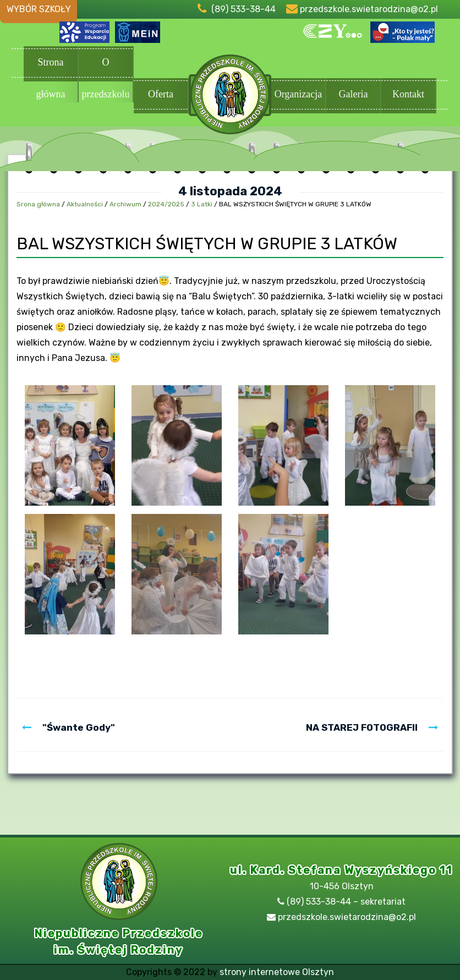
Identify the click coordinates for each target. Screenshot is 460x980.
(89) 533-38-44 (243, 9)
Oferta (161, 95)
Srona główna (38, 204)
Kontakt (408, 95)
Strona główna (51, 65)
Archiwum (125, 204)
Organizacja (298, 95)
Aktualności (85, 204)
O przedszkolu (106, 65)
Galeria (353, 95)
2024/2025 (166, 204)
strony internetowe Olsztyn (277, 972)
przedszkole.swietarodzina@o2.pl (369, 9)
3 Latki (202, 204)
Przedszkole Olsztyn (230, 96)
